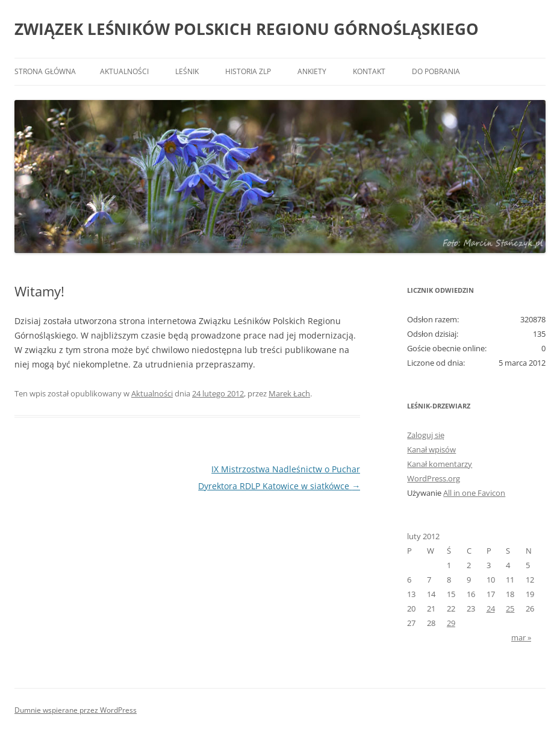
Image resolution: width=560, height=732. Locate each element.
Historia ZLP (248, 71)
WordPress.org (434, 478)
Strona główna (45, 71)
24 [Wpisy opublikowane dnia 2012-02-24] (491, 608)
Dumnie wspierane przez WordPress (76, 710)
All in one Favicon (474, 493)
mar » (521, 637)
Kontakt (369, 71)
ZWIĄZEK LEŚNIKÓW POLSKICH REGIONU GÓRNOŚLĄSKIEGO (247, 29)
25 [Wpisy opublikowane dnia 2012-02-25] (510, 608)
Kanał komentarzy (440, 464)
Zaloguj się (426, 435)
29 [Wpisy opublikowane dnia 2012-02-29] (451, 623)
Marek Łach (289, 393)
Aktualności (124, 71)
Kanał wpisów (431, 449)
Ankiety (312, 71)
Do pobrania (436, 71)
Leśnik (187, 71)
